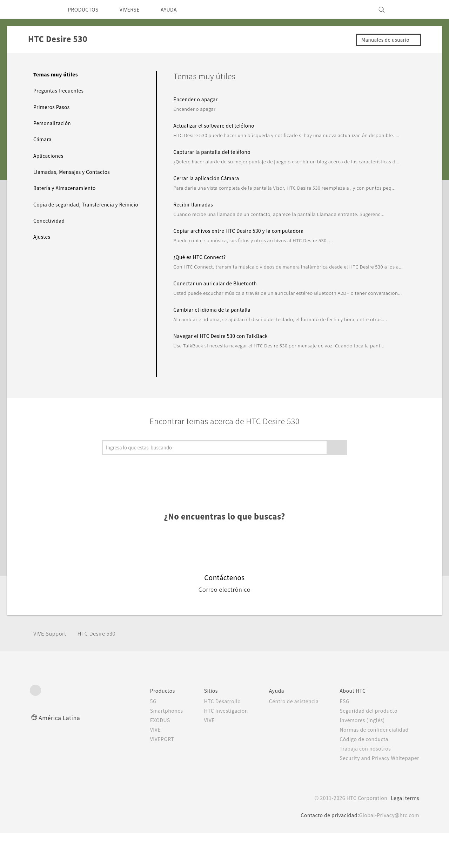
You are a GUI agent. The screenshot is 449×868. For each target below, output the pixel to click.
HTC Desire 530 (103, 668)
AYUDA (179, 9)
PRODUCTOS (85, 9)
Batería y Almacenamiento (67, 188)
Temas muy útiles (56, 74)
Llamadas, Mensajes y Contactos (75, 172)
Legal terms (404, 833)
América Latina (60, 752)
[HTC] (38, 9)
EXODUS (146, 755)
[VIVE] (410, 9)
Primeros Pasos (53, 107)
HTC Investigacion (214, 746)
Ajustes (43, 244)
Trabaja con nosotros (360, 784)
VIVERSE (136, 9)
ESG (339, 736)
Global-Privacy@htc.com (387, 850)
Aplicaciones (49, 156)
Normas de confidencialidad (370, 765)
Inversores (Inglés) (358, 755)
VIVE (140, 765)
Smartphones (152, 746)
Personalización (53, 123)
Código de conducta (360, 774)
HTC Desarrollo (210, 736)
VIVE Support (52, 668)
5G (137, 736)
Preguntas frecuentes (61, 90)
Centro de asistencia (286, 736)
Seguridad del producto (364, 746)
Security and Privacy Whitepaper (377, 793)
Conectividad (50, 228)
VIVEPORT (148, 774)
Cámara (43, 139)
